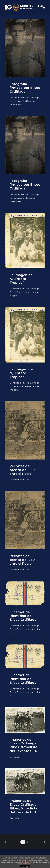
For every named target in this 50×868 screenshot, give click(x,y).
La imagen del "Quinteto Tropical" (22, 279)
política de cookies (26, 862)
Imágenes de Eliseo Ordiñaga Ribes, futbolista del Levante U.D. (23, 745)
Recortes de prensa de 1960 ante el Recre (22, 470)
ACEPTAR (25, 866)
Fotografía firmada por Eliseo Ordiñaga (25, 88)
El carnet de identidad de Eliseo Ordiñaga (23, 616)
